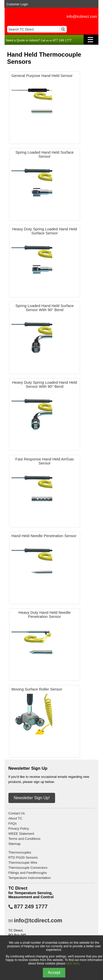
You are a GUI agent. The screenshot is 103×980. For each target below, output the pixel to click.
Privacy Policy (19, 829)
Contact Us (17, 813)
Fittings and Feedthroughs (28, 873)
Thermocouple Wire (23, 863)
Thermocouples (20, 852)
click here (73, 963)
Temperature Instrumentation (30, 878)
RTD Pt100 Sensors (23, 857)
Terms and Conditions (24, 839)
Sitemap (15, 844)
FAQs (13, 823)
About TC (15, 818)
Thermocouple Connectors (28, 868)
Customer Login (17, 4)
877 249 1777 (31, 907)
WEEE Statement (21, 834)
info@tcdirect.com (82, 16)
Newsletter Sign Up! (32, 798)
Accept (54, 973)
